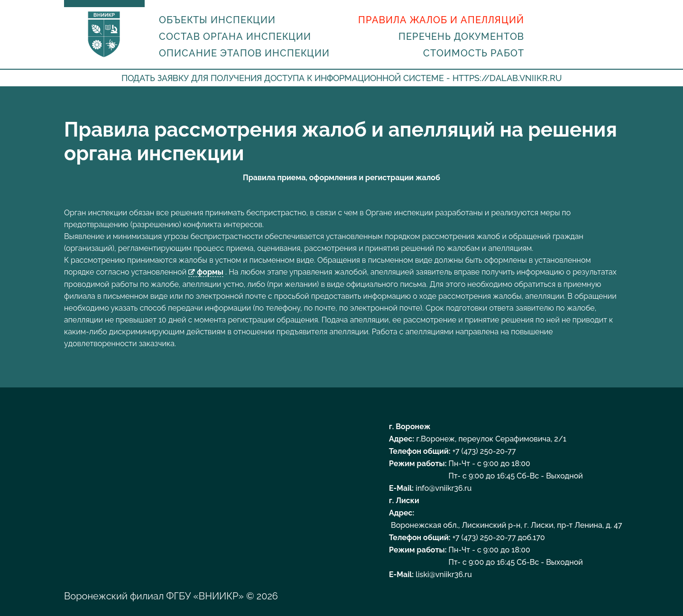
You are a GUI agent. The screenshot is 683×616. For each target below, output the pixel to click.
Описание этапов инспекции (244, 53)
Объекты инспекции (217, 20)
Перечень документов (461, 37)
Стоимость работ (474, 53)
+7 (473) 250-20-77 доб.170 (499, 538)
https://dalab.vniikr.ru (507, 78)
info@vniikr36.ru (443, 488)
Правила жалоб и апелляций (441, 20)
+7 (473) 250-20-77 (484, 451)
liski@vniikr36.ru (443, 575)
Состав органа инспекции (235, 37)
